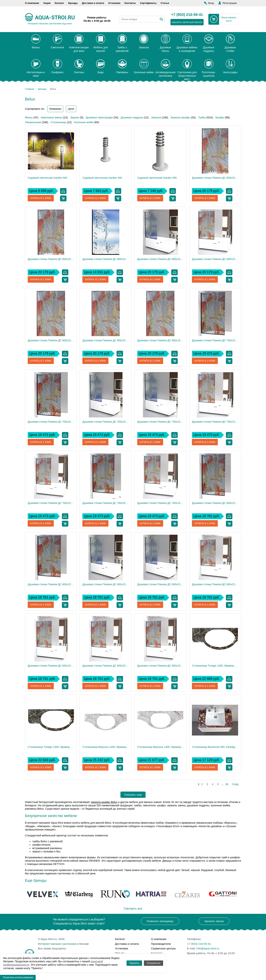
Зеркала (156, 117)
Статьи (165, 3)
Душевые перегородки (99, 117)
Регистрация (230, 3)
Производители (161, 944)
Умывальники (33, 122)
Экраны (75, 117)
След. (236, 784)
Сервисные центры (163, 948)
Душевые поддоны (132, 117)
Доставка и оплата (93, 3)
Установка (114, 3)
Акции (47, 3)
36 (227, 784)
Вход (211, 3)
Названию (55, 109)
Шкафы (220, 117)
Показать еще (133, 795)
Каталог (59, 3)
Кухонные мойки (84, 122)
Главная (29, 89)
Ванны (29, 117)
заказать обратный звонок (187, 22)
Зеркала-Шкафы (180, 117)
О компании (32, 3)
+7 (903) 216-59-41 (187, 15)
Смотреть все (133, 909)
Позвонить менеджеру (160, 921)
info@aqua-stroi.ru (208, 948)
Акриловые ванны (51, 117)
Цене (71, 109)
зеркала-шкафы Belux (104, 802)
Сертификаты (148, 3)
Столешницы (58, 122)
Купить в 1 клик (41, 198)
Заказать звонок (214, 921)
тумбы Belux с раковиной (47, 841)
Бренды (73, 3)
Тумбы (202, 117)
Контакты (130, 3)
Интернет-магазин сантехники (57, 944)
